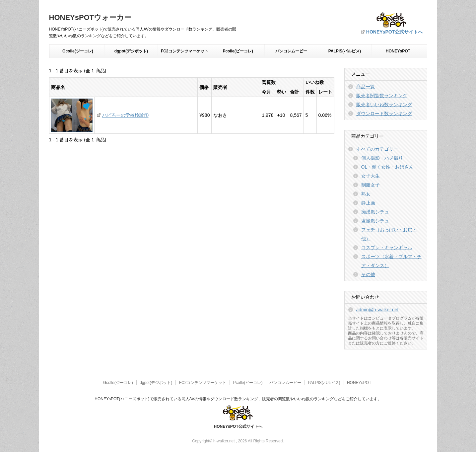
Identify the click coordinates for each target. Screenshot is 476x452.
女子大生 (371, 176)
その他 (368, 274)
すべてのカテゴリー (377, 149)
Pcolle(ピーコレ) (238, 51)
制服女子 (371, 185)
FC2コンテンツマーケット (185, 51)
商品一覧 (366, 87)
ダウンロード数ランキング (384, 113)
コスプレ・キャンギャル (387, 248)
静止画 (368, 203)
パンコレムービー (291, 51)
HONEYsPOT (398, 51)
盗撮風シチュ (375, 221)
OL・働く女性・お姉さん (388, 167)
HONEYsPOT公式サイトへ (394, 32)
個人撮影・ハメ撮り (382, 158)
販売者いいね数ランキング (384, 105)
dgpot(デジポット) (131, 51)
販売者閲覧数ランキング (382, 96)
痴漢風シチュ (375, 212)
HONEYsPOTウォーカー (90, 17)
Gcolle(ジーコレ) (78, 51)
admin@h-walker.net (377, 310)
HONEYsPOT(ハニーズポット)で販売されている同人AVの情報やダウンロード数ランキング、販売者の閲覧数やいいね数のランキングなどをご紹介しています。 (238, 399)
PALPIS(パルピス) (345, 51)
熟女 (366, 194)
